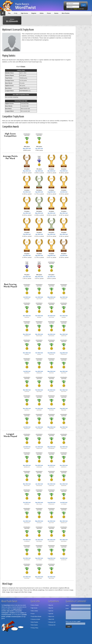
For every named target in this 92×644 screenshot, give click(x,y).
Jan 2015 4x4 (51, 316)
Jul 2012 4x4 (64, 255)
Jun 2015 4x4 (39, 297)
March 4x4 (51, 617)
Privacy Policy (35, 628)
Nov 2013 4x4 (27, 353)
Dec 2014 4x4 (64, 316)
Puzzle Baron (7, 605)
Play (9, 13)
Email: (67, 609)
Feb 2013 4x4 (27, 234)
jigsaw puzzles (17, 609)
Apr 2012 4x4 (39, 148)
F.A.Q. (16, 13)
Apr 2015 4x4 (39, 171)
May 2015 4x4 (27, 171)
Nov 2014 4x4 (27, 334)
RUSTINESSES (24, 91)
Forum (49, 13)
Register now (77, 9)
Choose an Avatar (36, 619)
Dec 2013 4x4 (64, 334)
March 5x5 (51, 619)
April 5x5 (51, 614)
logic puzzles (10, 611)
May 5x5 (51, 608)
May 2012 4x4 (27, 148)
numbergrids (5, 613)
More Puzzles (66, 13)
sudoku (22, 613)
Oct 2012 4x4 (27, 255)
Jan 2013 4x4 (39, 234)
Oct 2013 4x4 (27, 192)
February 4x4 (52, 622)
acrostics (4, 611)
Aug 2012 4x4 (51, 255)
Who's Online (35, 611)
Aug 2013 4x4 (51, 192)
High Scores (24, 13)
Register (34, 13)
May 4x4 (51, 605)
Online (42, 13)
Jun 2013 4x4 (27, 213)
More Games (34, 625)
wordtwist (12, 613)
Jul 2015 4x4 (27, 297)
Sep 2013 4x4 (39, 192)
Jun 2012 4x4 (27, 277)
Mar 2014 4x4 (39, 334)
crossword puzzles (6, 615)
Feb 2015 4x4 (64, 171)
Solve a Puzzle (35, 605)
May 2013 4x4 (39, 213)
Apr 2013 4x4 (51, 213)
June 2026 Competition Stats (21, 95)
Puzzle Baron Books (36, 617)
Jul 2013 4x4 (64, 192)
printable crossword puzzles (13, 617)
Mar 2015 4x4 (51, 171)
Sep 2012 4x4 (39, 255)
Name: (67, 605)
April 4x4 (51, 611)
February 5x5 (52, 625)
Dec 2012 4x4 (51, 234)
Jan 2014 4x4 (51, 334)
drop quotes (19, 611)
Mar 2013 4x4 (64, 213)
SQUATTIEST (23, 88)
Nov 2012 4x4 (64, 234)
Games (56, 13)
